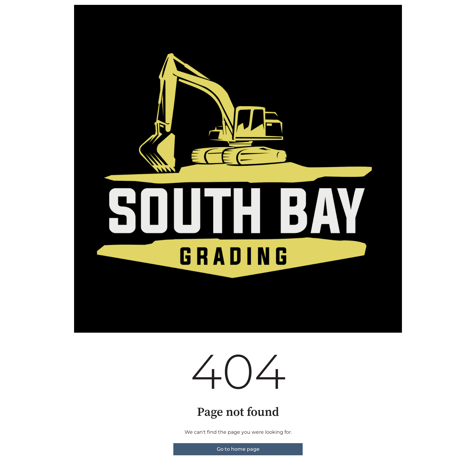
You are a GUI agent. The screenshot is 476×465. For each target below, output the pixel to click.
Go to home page (238, 449)
